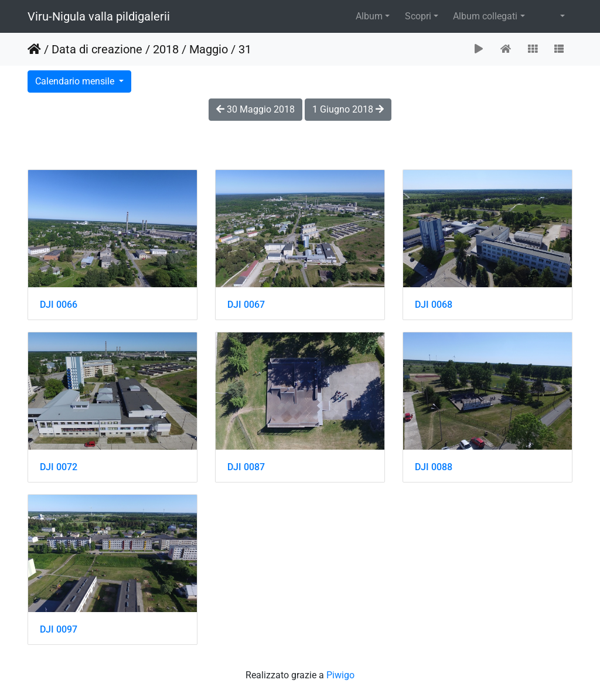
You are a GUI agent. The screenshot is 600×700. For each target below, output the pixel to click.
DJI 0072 (59, 467)
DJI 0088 (434, 467)
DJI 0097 (59, 629)
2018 (166, 49)
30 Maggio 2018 (255, 109)
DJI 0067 (246, 305)
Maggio (209, 49)
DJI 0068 (434, 305)
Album (369, 16)
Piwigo (340, 675)
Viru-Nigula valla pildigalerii (99, 16)
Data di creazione (97, 49)
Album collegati (485, 16)
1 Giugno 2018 (348, 109)
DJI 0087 (246, 467)
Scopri (418, 16)
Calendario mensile (76, 81)
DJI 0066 (59, 305)
